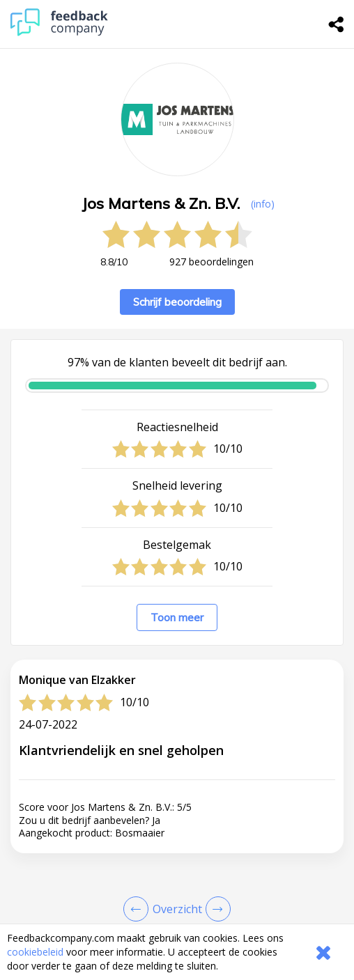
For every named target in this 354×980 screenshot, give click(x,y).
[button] (177, 921)
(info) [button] (263, 204)
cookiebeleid (35, 952)
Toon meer (177, 617)
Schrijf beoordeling (177, 302)
